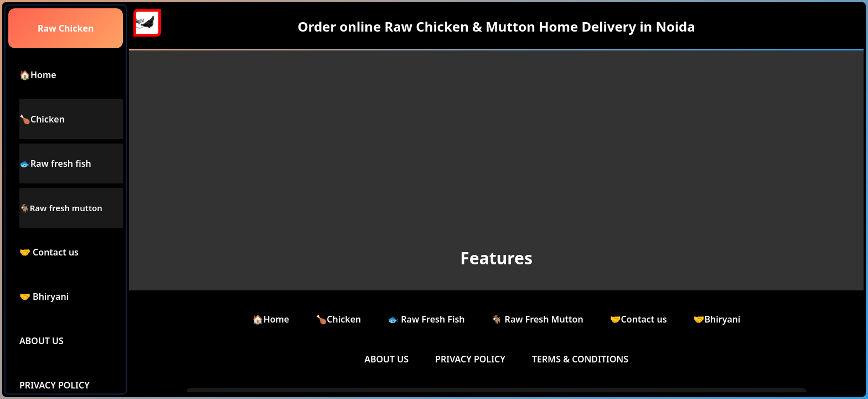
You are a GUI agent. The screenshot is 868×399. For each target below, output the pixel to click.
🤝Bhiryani (717, 319)
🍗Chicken (338, 319)
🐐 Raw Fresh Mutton (538, 319)
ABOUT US (386, 359)
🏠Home (271, 319)
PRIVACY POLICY (470, 359)
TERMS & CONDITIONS (580, 359)
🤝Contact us (639, 319)
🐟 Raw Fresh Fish (426, 319)
